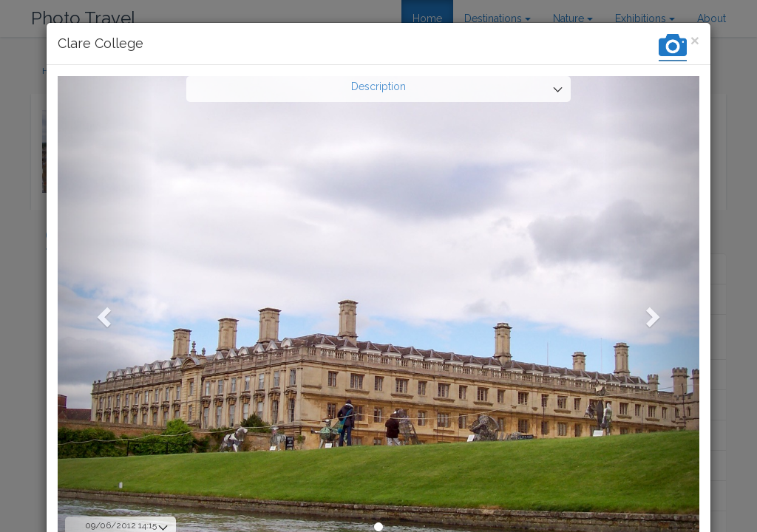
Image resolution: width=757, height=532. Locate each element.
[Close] (695, 40)
